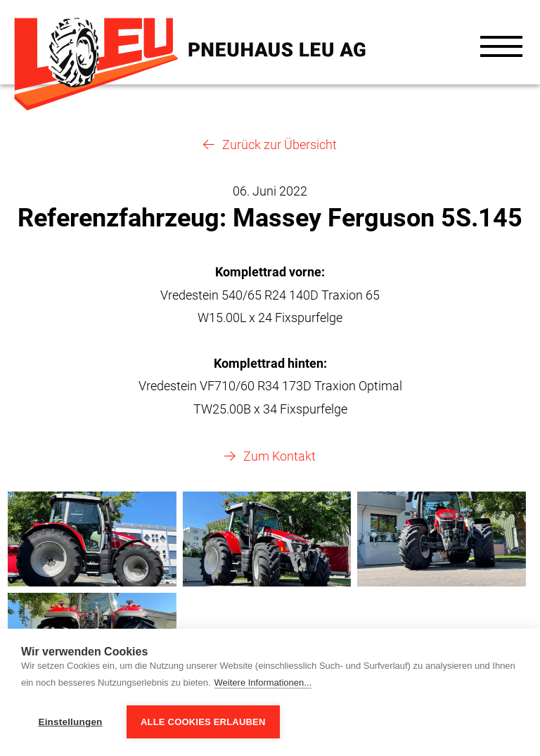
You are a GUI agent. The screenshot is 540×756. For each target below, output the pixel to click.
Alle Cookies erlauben (203, 722)
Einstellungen (70, 722)
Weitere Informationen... (263, 683)
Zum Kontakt (279, 456)
